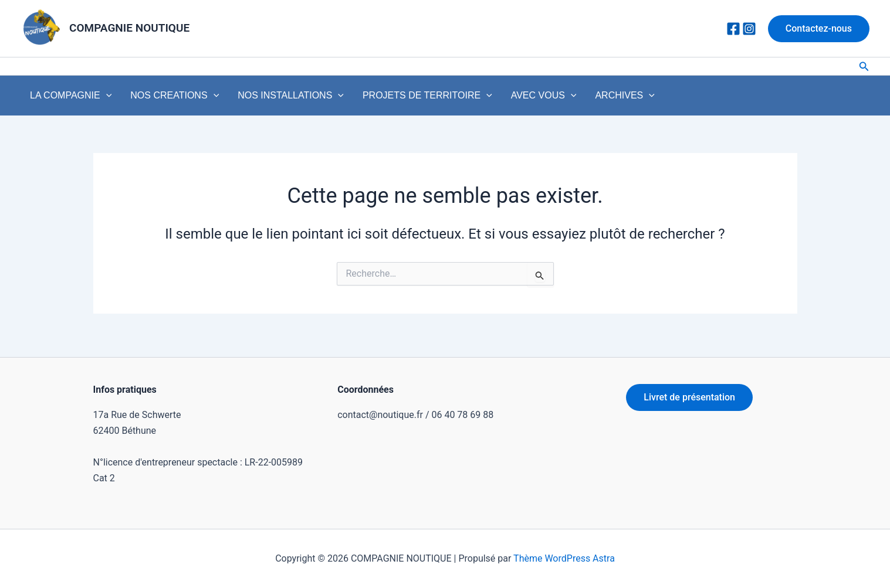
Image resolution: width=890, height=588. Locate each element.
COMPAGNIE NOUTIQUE (129, 28)
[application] (101, 98)
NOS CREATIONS (160, 98)
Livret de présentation (689, 398)
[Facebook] (733, 29)
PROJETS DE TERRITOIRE (395, 98)
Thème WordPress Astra (564, 558)
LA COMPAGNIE (66, 98)
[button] (819, 29)
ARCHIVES (573, 98)
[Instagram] (749, 29)
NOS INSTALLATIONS (267, 98)
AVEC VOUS (502, 98)
